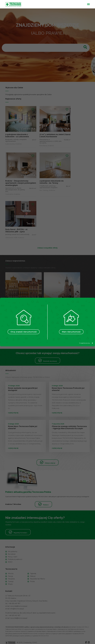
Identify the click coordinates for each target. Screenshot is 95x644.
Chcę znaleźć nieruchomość (24, 332)
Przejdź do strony (86, 343)
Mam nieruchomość (71, 332)
